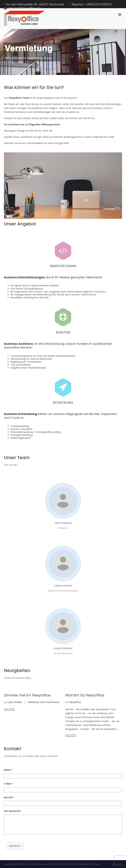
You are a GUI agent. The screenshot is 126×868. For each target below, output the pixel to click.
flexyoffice (75, 702)
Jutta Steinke (15, 702)
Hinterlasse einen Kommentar (44, 702)
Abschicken (15, 846)
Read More (9, 709)
